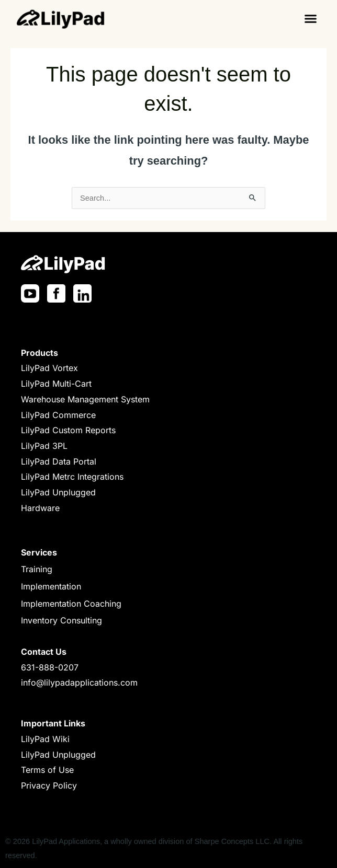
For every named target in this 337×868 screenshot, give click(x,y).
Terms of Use (47, 770)
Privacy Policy (49, 785)
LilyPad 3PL (44, 446)
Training (37, 569)
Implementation (51, 586)
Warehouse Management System (85, 399)
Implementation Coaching (71, 604)
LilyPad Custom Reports (68, 430)
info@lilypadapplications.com (79, 682)
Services (39, 552)
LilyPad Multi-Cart (56, 384)
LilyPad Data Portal (59, 461)
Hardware (40, 508)
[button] (310, 18)
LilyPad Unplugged (58, 492)
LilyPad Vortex (49, 368)
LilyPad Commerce (58, 415)
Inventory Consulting (61, 620)
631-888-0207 (50, 667)
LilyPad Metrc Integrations (72, 477)
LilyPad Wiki (45, 739)
